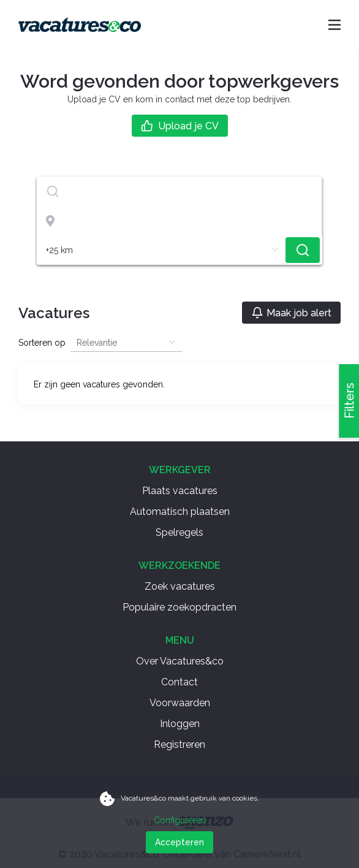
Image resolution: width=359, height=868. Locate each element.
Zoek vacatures (180, 586)
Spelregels (179, 532)
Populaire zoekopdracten (179, 607)
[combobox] (179, 191)
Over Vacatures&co (180, 661)
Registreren (179, 744)
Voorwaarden (180, 703)
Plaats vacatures (180, 491)
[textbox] (179, 191)
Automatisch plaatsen (180, 512)
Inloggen (180, 724)
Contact (179, 682)
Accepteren (179, 842)
